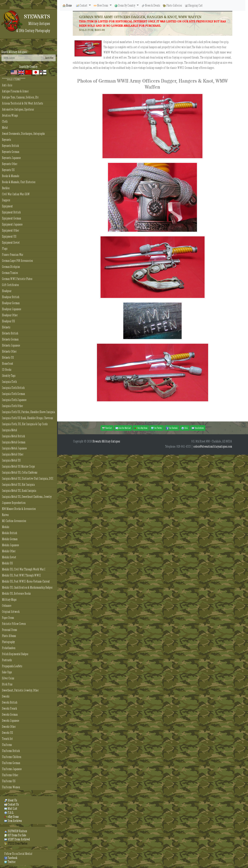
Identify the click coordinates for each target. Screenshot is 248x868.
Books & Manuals (11, 176)
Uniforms (7, 745)
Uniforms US (9, 781)
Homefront (8, 364)
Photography (8, 642)
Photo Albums (9, 636)
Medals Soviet (9, 557)
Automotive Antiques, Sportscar (18, 109)
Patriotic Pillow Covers (14, 624)
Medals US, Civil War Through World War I (24, 569)
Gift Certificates (10, 285)
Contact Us (12, 804)
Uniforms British (11, 751)
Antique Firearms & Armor (15, 91)
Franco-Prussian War (13, 255)
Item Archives (13, 821)
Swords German (10, 714)
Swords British (10, 702)
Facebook (11, 858)
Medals (6, 527)
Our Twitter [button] (157, 428)
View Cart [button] (107, 428)
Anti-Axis (7, 85)
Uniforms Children (12, 757)
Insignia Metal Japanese (14, 448)
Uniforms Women (11, 787)
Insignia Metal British (13, 436)
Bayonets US (8, 170)
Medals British (10, 533)
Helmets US (8, 357)
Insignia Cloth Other (12, 406)
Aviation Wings (10, 115)
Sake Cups (7, 672)
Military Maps (9, 600)
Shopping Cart (194, 5)
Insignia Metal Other (13, 454)
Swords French (9, 708)
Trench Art (7, 739)
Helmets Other (9, 351)
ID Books (7, 370)
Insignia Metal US (11, 460)
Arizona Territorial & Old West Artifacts (23, 103)
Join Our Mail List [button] (123, 428)
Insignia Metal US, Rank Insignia (19, 491)
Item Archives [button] (198, 428)
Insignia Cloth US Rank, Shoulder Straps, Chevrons (27, 418)
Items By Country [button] (125, 5)
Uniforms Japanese (12, 769)
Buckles (6, 188)
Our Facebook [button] (172, 428)
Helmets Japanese (11, 345)
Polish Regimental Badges (15, 654)
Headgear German (11, 303)
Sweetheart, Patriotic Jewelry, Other (20, 690)
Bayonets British (10, 146)
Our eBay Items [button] (141, 428)
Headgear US (8, 321)
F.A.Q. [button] (185, 428)
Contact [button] (82, 5)
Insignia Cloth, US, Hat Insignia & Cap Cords (25, 424)
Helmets (6, 327)
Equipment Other (10, 230)
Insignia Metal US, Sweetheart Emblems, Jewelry (27, 497)
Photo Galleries (172, 5)
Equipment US (9, 236)
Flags (5, 249)
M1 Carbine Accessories (14, 521)
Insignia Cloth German (13, 394)
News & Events (151, 5)
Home (67, 5)
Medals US (7, 563)
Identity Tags (9, 376)
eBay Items (11, 817)
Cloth (5, 121)
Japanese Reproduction (14, 503)
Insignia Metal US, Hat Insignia (18, 485)
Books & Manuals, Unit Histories (19, 182)
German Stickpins (11, 267)
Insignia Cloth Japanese (14, 400)
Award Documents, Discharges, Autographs (23, 134)
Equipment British (11, 212)
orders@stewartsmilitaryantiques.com (213, 446)
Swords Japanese (11, 721)
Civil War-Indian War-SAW (16, 194)
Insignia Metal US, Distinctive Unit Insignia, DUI (28, 478)
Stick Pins (7, 684)
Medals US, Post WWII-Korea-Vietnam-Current (26, 581)
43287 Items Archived (17, 839)
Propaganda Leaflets (12, 666)
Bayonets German (11, 152)
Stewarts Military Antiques (106, 441)
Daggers (6, 200)
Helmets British (10, 333)
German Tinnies (10, 273)
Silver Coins (8, 678)
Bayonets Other (10, 164)
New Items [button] (101, 5)
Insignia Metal (10, 430)
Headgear (7, 291)
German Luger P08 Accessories (17, 261)
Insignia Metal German (14, 442)
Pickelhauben (9, 648)
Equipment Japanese (12, 224)
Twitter (10, 862)
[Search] (22, 58)
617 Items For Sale (15, 835)
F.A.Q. (9, 813)
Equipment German (11, 218)
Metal (5, 128)
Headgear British (11, 297)
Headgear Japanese (12, 309)
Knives (5, 515)
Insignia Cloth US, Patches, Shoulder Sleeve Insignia (28, 412)
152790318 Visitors (16, 831)
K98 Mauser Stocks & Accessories (19, 509)
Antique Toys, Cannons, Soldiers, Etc (20, 97)
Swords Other (9, 727)
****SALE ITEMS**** (14, 79)
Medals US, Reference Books (16, 593)
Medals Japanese (10, 545)
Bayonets (6, 140)
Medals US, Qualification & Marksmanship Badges (27, 587)
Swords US (7, 733)
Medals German (10, 539)
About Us (11, 800)
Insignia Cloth (9, 382)
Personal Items (10, 630)
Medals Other (9, 551)
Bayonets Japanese (11, 158)
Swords (6, 696)
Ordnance (7, 606)
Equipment (7, 206)
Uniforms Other (10, 775)
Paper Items (8, 618)
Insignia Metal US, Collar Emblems (20, 472)
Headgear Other (10, 315)
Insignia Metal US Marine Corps (18, 466)
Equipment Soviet (11, 242)
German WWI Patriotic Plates (17, 279)
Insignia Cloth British (13, 388)
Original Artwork (11, 612)
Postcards (7, 660)
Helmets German (10, 339)
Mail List (11, 808)
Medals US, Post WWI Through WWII (21, 575)
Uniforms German (11, 763)
